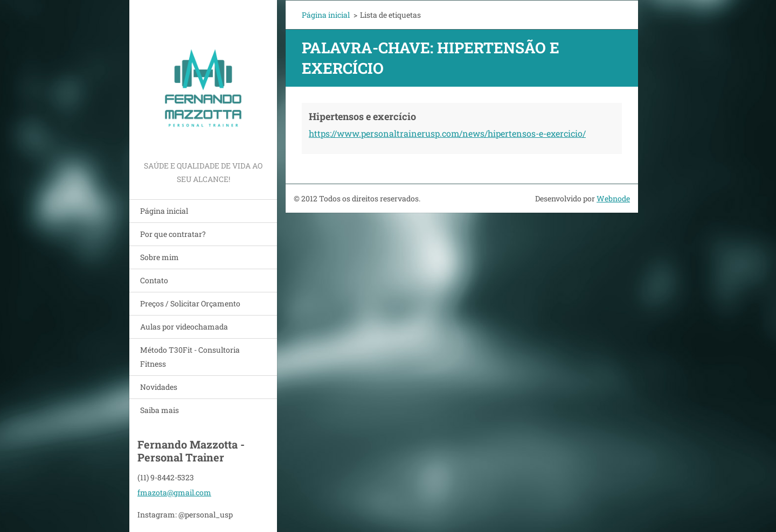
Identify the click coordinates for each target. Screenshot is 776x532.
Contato (154, 280)
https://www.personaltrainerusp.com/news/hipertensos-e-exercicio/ (447, 133)
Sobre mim (160, 257)
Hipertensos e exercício (362, 116)
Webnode (613, 198)
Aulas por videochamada (184, 327)
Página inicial (164, 211)
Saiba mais (160, 410)
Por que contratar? (173, 234)
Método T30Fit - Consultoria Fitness (190, 357)
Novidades (159, 387)
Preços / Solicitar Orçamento (190, 303)
